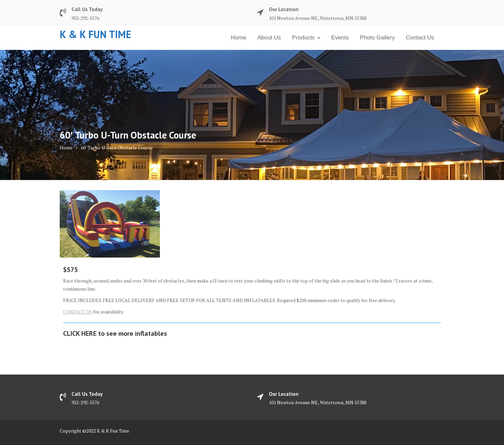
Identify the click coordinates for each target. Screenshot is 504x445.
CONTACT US (78, 312)
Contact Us (420, 38)
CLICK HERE (80, 333)
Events (340, 38)
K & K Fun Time (95, 34)
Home (239, 38)
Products (303, 38)
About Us (269, 38)
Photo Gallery (377, 38)
